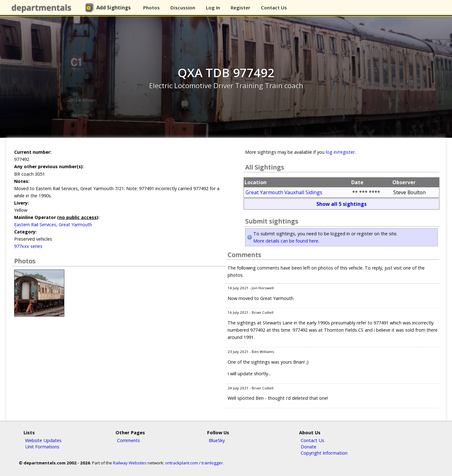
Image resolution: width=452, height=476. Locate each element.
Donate (309, 447)
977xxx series (28, 246)
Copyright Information (324, 453)
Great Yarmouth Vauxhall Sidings (284, 192)
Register (240, 8)
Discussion (183, 8)
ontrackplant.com (182, 463)
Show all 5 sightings (342, 204)
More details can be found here (286, 241)
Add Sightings (113, 8)
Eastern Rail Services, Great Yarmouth (53, 225)
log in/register (340, 152)
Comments (129, 440)
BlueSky (217, 440)
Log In (213, 8)
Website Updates (43, 440)
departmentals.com (43, 8)
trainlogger (212, 463)
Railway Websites (130, 463)
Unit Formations (42, 447)
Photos (151, 8)
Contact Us (274, 8)
